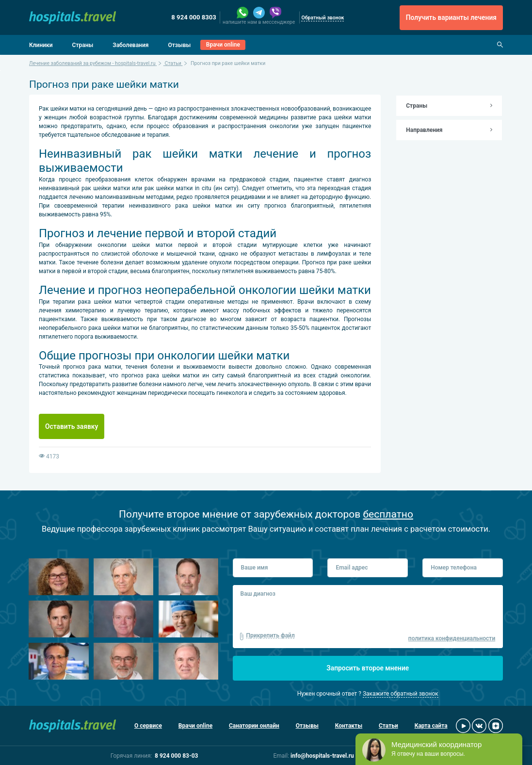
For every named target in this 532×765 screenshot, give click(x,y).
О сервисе (148, 726)
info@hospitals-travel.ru (322, 756)
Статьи (388, 726)
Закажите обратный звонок (401, 694)
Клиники (41, 45)
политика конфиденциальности (452, 638)
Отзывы (179, 45)
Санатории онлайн (254, 726)
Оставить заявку (72, 426)
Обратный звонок (322, 18)
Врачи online (223, 45)
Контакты (349, 726)
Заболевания (130, 45)
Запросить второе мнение (368, 668)
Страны (83, 45)
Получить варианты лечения (451, 17)
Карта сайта (431, 726)
